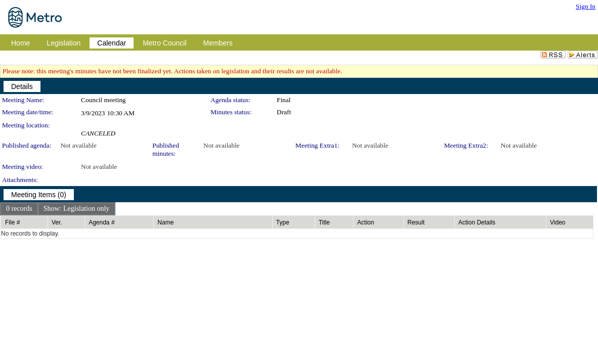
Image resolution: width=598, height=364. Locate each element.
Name (165, 222)
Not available (78, 145)
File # (12, 222)
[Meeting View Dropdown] (77, 209)
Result (416, 222)
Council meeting (103, 100)
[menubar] (58, 209)
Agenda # (101, 222)
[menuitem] (19, 209)
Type (283, 222)
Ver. (57, 222)
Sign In (586, 6)
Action (366, 222)
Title (324, 222)
